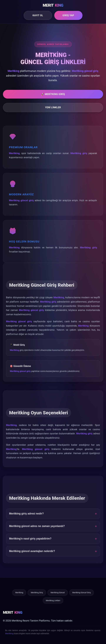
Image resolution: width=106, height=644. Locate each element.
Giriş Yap (68, 15)
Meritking (19, 593)
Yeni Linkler (53, 107)
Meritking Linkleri (53, 600)
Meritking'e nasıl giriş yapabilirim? (30, 543)
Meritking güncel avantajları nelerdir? (32, 555)
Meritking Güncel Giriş (82, 593)
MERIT (53, 5)
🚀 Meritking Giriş (53, 94)
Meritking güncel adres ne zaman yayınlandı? (37, 530)
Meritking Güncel (58, 593)
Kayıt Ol (38, 15)
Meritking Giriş (37, 593)
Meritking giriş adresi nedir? (26, 517)
